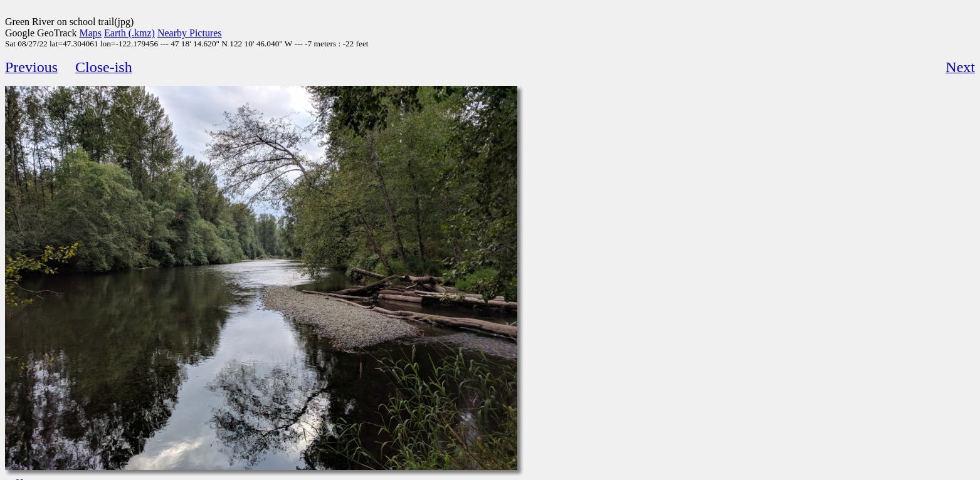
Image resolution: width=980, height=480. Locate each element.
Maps (91, 33)
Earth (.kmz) (129, 33)
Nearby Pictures (190, 33)
